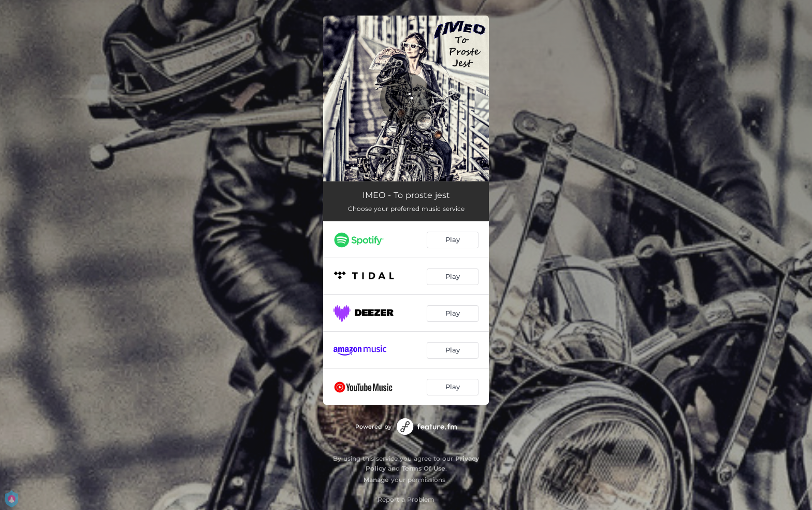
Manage (376, 480)
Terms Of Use (424, 468)
